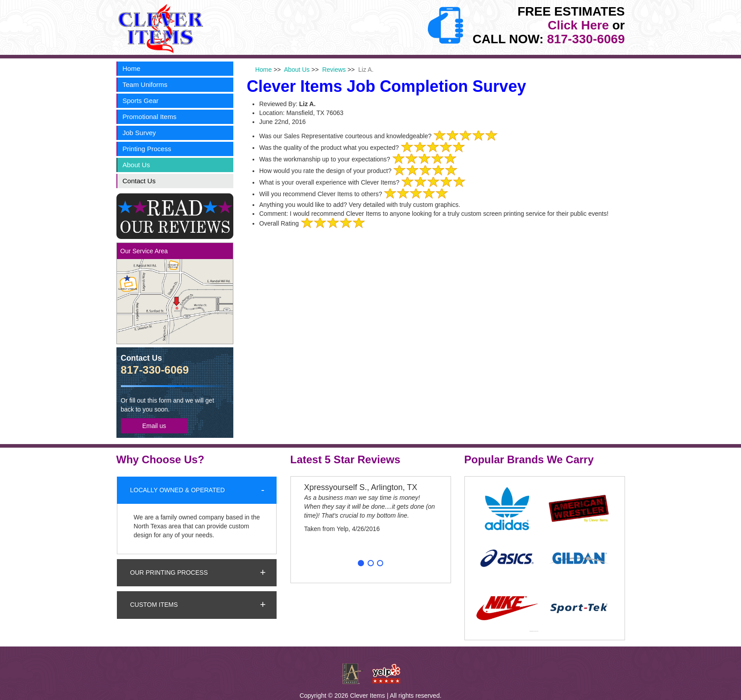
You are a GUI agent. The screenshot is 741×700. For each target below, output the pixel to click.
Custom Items (154, 605)
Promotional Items (150, 117)
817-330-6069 (586, 39)
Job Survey (139, 133)
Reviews (334, 70)
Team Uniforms (145, 84)
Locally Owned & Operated (178, 490)
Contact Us (139, 181)
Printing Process (147, 149)
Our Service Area (144, 251)
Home (132, 68)
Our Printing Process (169, 572)
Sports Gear (141, 101)
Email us (154, 426)
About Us (137, 165)
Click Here (578, 25)
